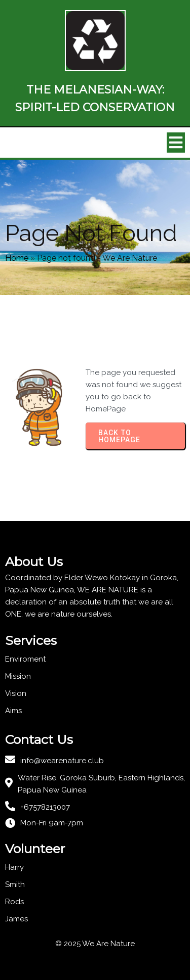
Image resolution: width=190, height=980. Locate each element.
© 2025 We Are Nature (95, 944)
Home (17, 258)
